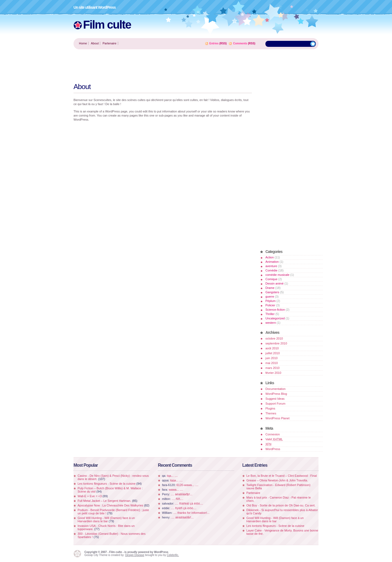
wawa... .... (176, 490)
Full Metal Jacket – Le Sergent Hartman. (104, 501)
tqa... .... (172, 476)
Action (270, 257)
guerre (270, 297)
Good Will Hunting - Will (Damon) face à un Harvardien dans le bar (106, 520)
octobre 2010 (274, 338)
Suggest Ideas (275, 399)
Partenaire (110, 43)
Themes (271, 413)
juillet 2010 (273, 353)
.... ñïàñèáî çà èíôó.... (189, 503)
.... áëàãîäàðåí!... (183, 517)
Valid (274, 439)
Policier (270, 305)
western (271, 323)
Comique (271, 279)
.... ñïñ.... (177, 499)
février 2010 (273, 373)
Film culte (107, 25)
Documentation (275, 389)
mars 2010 (272, 368)
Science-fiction (275, 310)
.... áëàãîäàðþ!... (182, 494)
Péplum (270, 301)
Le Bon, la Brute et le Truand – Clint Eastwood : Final (282, 476)
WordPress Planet (277, 418)
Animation (272, 262)
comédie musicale (277, 275)
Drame (270, 288)
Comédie (271, 270)
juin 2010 (272, 358)
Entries (214, 43)
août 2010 (272, 348)
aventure (271, 266)
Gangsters (272, 292)
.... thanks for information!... (192, 513)
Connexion (273, 434)
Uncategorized (275, 318)
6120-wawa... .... (187, 485)
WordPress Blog (276, 394)
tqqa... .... (176, 480)
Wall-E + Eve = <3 (90, 496)
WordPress (273, 449)
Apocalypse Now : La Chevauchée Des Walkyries (110, 505)
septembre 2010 (276, 343)
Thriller (270, 314)
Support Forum (275, 404)
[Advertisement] (173, 66)
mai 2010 (272, 363)
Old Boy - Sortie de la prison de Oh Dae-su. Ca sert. (281, 505)
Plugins (270, 408)
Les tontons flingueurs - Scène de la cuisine (107, 484)
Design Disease (135, 555)
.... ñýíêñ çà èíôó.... (184, 508)
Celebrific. (173, 555)
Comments (240, 43)
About (95, 43)
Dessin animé (275, 283)
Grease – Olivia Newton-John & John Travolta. (277, 480)
